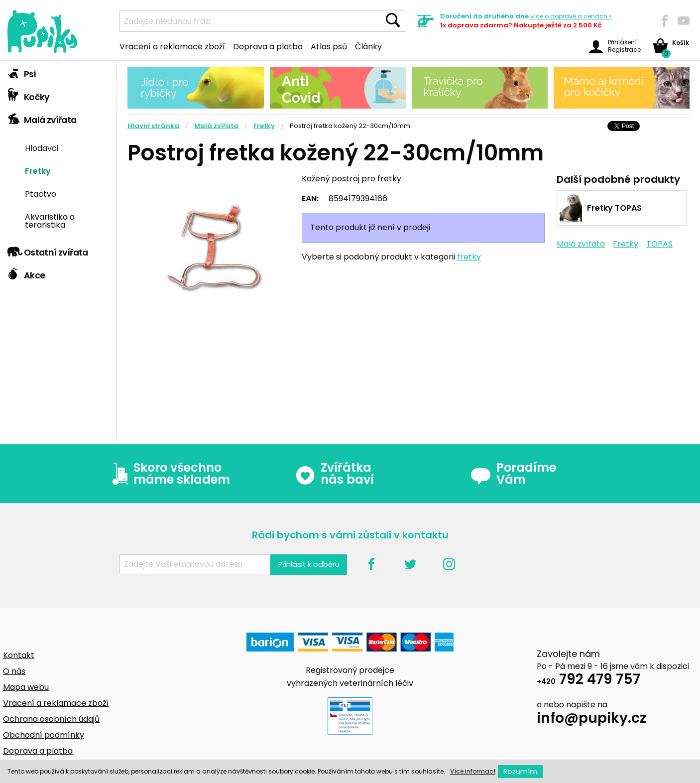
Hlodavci (42, 147)
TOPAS (659, 244)
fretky (469, 257)
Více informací (473, 771)
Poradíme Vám (513, 474)
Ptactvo (41, 193)
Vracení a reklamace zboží (172, 46)
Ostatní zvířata (48, 250)
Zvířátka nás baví (334, 474)
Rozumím (520, 772)
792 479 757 (588, 681)
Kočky (29, 95)
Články (368, 46)
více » (571, 16)
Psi (21, 72)
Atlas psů (329, 46)
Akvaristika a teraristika (50, 220)
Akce (26, 273)
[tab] (58, 72)
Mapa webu (26, 687)
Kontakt (19, 655)
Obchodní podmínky (44, 735)
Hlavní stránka (153, 126)
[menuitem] (67, 148)
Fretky (38, 170)
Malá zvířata (42, 118)
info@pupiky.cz (591, 719)
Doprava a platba (268, 46)
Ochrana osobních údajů (51, 719)
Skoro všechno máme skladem (169, 474)
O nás (14, 671)
